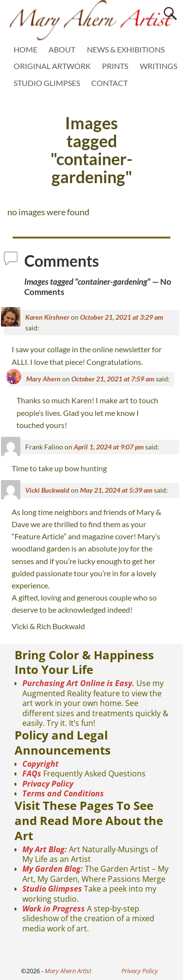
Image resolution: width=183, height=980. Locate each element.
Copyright (41, 764)
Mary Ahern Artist (68, 971)
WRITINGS (158, 66)
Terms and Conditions (63, 793)
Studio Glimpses (52, 889)
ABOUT (62, 49)
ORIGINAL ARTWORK (52, 66)
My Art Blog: (45, 849)
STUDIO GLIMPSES (47, 83)
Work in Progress (54, 909)
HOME (25, 49)
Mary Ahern (43, 379)
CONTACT (109, 83)
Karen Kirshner (47, 317)
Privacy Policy (48, 784)
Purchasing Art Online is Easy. (78, 683)
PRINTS (115, 66)
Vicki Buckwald (47, 490)
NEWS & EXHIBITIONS (126, 49)
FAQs (32, 774)
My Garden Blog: (53, 869)
